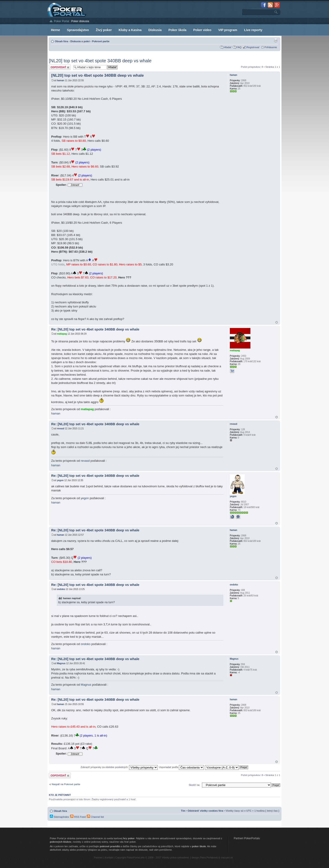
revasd (61, 429)
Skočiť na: (194, 785)
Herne (56, 30)
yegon (60, 480)
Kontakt (109, 858)
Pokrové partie (101, 41)
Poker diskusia (80, 21)
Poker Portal (61, 21)
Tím (183, 811)
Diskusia (155, 30)
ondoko (61, 589)
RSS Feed (78, 817)
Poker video (202, 30)
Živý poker (104, 30)
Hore (277, 322)
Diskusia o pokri (80, 41)
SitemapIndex (59, 817)
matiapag (62, 334)
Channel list (95, 817)
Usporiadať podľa (181, 767)
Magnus (61, 663)
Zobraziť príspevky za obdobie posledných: (119, 767)
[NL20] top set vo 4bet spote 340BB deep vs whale (100, 61)
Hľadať (228, 47)
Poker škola (177, 30)
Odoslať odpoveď (60, 67)
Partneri (98, 858)
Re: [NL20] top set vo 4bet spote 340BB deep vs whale (95, 329)
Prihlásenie (271, 47)
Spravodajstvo (78, 30)
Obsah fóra (61, 41)
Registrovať (253, 47)
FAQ (239, 47)
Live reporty (253, 30)
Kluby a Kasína (130, 30)
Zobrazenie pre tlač (276, 40)
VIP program (228, 30)
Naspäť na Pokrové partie (66, 784)
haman (61, 80)
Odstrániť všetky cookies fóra (205, 811)
